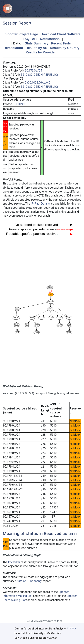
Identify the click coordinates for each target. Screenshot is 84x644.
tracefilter (14, 562)
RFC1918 (20, 104)
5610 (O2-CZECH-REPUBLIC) (39, 75)
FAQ (26, 39)
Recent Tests (61, 43)
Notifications (50, 39)
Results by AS (36, 48)
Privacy (71, 628)
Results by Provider (41, 52)
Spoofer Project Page (22, 34)
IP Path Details (40, 204)
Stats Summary (37, 43)
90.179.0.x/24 (33, 71)
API (35, 39)
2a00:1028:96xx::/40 (38, 83)
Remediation (13, 48)
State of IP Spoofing (29, 581)
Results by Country (65, 48)
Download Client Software (61, 34)
